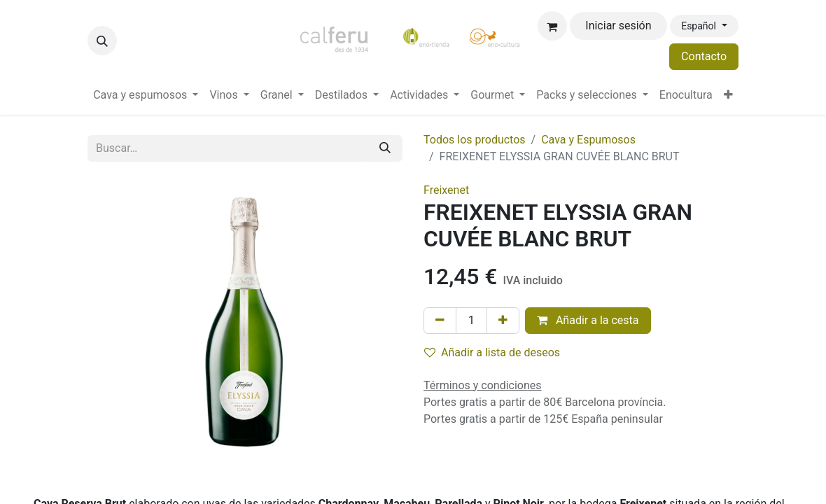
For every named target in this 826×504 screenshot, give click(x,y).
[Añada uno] (503, 321)
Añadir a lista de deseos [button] (492, 352)
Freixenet (446, 190)
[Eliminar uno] (440, 321)
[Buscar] (385, 148)
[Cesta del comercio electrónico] (552, 26)
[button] (102, 41)
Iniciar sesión (618, 26)
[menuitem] (146, 95)
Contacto (704, 56)
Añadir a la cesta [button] (588, 320)
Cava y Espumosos (588, 140)
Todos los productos (475, 140)
